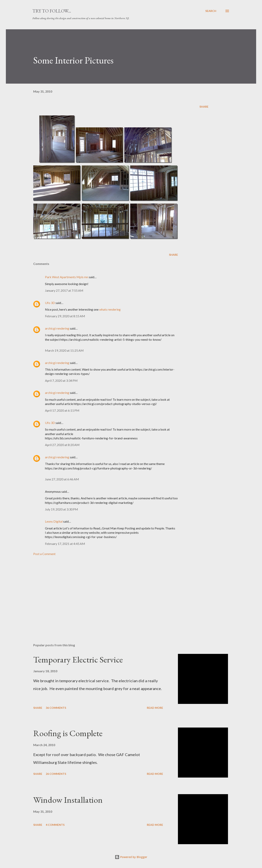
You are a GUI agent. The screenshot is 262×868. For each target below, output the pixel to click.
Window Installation (68, 800)
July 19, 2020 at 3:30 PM (61, 509)
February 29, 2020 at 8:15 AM (65, 316)
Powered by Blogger (131, 857)
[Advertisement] (99, 594)
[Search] (211, 11)
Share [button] (204, 107)
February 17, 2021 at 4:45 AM (65, 544)
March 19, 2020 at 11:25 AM (64, 350)
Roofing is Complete (68, 733)
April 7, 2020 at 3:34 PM (61, 380)
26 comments (56, 774)
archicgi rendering (57, 328)
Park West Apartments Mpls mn (67, 277)
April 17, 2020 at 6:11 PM (62, 410)
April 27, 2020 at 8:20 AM (62, 445)
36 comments (56, 708)
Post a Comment (44, 554)
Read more (155, 708)
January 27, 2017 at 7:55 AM (64, 290)
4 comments (55, 825)
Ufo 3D (50, 303)
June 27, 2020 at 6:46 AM (62, 479)
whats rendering (110, 309)
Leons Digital (54, 521)
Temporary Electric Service (78, 659)
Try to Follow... (52, 11)
